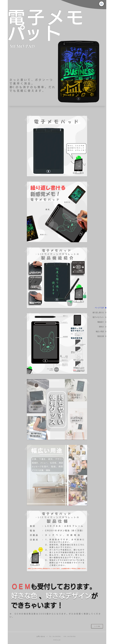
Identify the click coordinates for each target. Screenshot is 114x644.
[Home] (101, 4)
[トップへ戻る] (97, 626)
